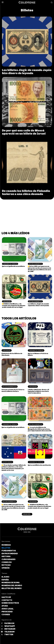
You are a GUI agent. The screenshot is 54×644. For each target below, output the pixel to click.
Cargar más (27, 514)
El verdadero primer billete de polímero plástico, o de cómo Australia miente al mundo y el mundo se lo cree (14, 468)
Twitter (9, 635)
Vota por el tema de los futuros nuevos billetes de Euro (13, 390)
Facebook (9, 623)
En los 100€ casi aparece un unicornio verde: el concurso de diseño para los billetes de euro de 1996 (39, 269)
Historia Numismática (35, 264)
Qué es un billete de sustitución (39, 465)
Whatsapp (10, 626)
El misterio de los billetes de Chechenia (12, 354)
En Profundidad (7, 462)
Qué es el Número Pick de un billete (38, 354)
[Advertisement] (27, 211)
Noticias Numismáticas (10, 387)
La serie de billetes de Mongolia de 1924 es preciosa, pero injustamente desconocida (40, 429)
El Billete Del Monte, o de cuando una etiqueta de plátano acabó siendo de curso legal (14, 306)
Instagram (10, 629)
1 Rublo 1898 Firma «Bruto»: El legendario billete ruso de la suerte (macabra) (38, 391)
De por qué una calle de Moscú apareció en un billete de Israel (24, 132)
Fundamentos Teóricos (10, 264)
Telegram (9, 632)
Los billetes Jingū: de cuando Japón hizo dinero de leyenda (27, 72)
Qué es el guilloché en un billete (13, 266)
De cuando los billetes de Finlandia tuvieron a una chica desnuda (26, 192)
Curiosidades (7, 301)
